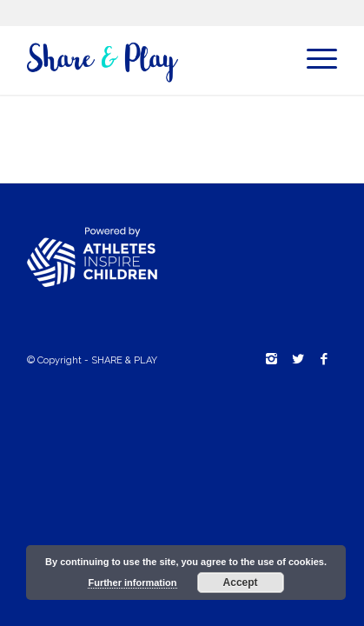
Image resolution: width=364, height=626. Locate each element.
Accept (241, 583)
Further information (132, 583)
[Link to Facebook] (324, 359)
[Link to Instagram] (272, 359)
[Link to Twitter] (298, 359)
